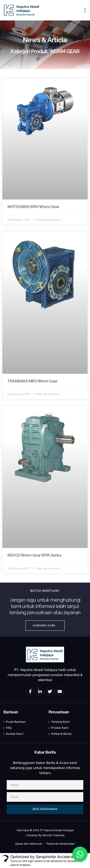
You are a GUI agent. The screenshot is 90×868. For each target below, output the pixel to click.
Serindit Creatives (53, 835)
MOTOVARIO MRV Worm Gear (33, 207)
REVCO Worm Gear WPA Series (34, 555)
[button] (85, 10)
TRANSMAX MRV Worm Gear (32, 381)
